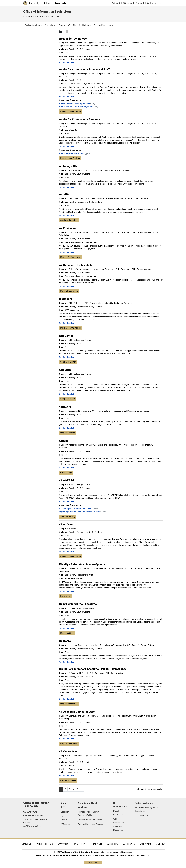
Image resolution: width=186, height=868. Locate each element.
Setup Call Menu (68, 399)
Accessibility (113, 844)
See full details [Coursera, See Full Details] (67, 662)
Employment (145, 844)
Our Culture (64, 818)
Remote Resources (104, 25)
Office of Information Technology (47, 11)
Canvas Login (66, 473)
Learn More (65, 596)
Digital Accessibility (119, 813)
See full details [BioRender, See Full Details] (67, 323)
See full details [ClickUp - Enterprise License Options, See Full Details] (67, 591)
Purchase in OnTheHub (70, 111)
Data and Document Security (90, 824)
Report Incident (67, 633)
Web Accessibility (119, 821)
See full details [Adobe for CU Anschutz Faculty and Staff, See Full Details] (67, 97)
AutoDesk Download (69, 220)
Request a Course (68, 780)
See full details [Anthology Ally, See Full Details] (67, 187)
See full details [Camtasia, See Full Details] (67, 428)
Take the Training (68, 517)
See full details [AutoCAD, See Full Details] (67, 216)
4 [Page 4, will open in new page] (74, 789)
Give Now (160, 844)
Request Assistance (69, 704)
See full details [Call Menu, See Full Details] (67, 394)
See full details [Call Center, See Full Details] (67, 357)
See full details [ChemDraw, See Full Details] (67, 552)
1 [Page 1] (61, 789)
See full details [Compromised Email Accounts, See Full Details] (67, 628)
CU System (63, 844)
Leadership (66, 812)
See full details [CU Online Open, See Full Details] (67, 776)
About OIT (64, 805)
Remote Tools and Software (90, 820)
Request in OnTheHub (70, 158)
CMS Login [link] (93, 862)
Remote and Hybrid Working (88, 805)
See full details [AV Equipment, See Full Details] (67, 252)
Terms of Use (96, 844)
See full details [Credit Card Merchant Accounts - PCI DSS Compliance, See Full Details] (67, 699)
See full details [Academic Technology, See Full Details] (67, 63)
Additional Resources (118, 828)
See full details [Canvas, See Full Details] (67, 468)
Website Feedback (45, 844)
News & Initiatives (82, 25)
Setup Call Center (68, 362)
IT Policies (65, 824)
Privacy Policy (79, 844)
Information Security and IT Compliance (146, 809)
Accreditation (129, 844)
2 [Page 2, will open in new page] (65, 789)
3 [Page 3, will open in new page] (70, 789)
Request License (68, 433)
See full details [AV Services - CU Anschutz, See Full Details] (67, 286)
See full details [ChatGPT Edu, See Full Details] (67, 502)
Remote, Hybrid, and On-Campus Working (89, 814)
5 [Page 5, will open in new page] (78, 789)
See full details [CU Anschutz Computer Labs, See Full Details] (67, 739)
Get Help (50, 25)
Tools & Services (34, 25)
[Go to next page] (82, 789)
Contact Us (26, 844)
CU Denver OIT (141, 816)
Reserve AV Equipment (70, 257)
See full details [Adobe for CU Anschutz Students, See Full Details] (67, 146)
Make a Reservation (69, 291)
